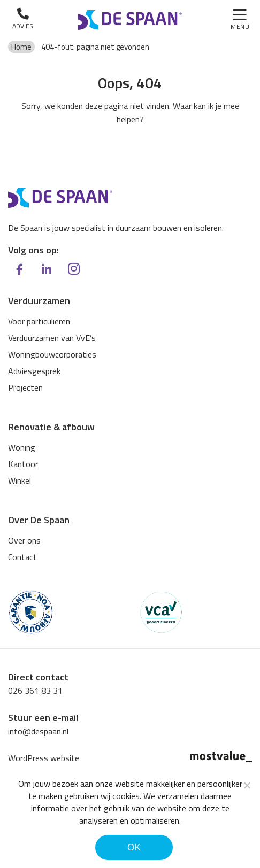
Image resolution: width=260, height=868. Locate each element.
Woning (22, 447)
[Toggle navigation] (240, 20)
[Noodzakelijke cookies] (247, 785)
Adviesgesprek (34, 371)
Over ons (24, 540)
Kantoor (23, 464)
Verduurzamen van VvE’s (52, 338)
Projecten (25, 387)
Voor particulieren (39, 321)
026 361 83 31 (35, 691)
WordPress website (44, 758)
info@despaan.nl (38, 731)
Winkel (20, 480)
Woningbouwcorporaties (52, 354)
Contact (22, 557)
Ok (134, 847)
